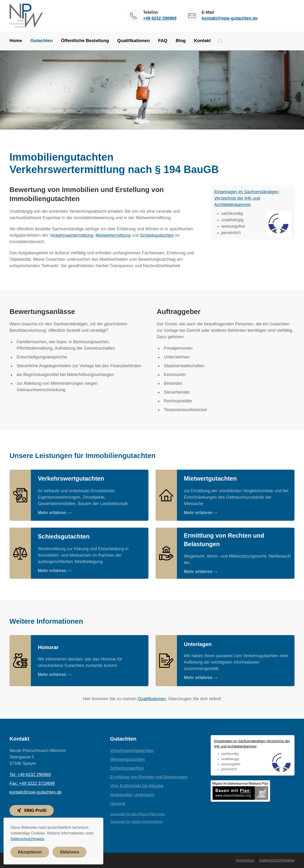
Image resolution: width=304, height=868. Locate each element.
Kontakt (202, 41)
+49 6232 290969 (160, 18)
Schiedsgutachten (157, 235)
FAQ (163, 41)
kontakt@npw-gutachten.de (230, 18)
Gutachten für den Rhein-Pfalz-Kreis (137, 814)
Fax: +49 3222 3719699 (32, 783)
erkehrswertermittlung (73, 235)
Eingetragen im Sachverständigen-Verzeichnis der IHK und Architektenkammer (247, 198)
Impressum (245, 860)
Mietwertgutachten (127, 759)
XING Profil (31, 810)
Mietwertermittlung (113, 235)
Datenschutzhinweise (277, 860)
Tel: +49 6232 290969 (30, 775)
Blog (181, 41)
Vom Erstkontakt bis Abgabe (137, 786)
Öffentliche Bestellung (85, 41)
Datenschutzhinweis (27, 839)
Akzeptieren (30, 852)
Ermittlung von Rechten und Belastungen (149, 777)
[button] (220, 41)
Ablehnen (70, 852)
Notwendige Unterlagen (132, 795)
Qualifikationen (133, 41)
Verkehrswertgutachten (132, 751)
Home (16, 41)
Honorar (118, 804)
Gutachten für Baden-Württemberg (136, 822)
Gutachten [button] (42, 41)
